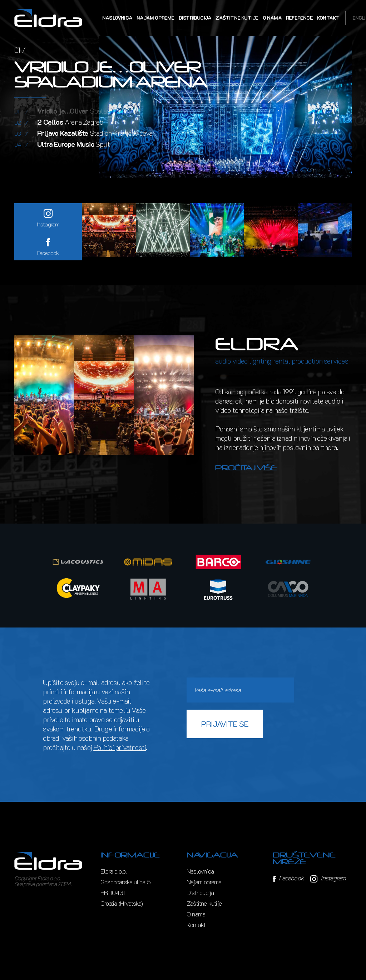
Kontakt (328, 18)
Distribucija (195, 18)
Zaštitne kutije (237, 18)
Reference (299, 18)
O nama (272, 18)
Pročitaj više (246, 468)
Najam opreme (155, 18)
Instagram (328, 878)
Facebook (288, 878)
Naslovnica (117, 18)
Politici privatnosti (120, 747)
